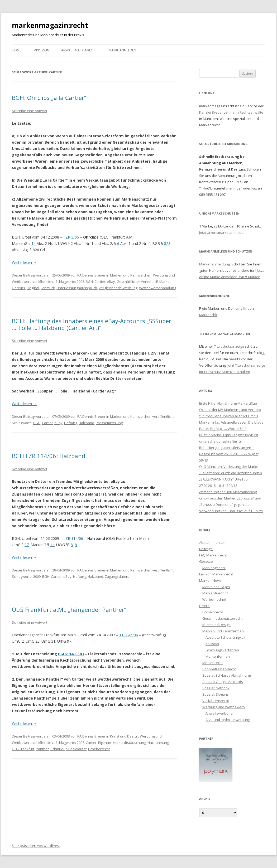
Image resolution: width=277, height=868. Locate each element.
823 (167, 243)
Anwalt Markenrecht (79, 50)
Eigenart (105, 743)
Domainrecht (213, 612)
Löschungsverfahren (222, 650)
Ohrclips (18, 288)
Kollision (212, 644)
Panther (42, 749)
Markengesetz (214, 568)
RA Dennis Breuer (91, 275)
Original (33, 288)
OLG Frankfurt (23, 749)
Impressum (41, 50)
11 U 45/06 (129, 635)
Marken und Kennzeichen (131, 275)
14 (34, 243)
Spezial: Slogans (216, 694)
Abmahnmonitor (212, 542)
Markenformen (218, 656)
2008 (80, 282)
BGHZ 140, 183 (71, 654)
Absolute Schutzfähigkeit (225, 637)
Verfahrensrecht (216, 701)
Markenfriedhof (215, 593)
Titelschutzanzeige (229, 346)
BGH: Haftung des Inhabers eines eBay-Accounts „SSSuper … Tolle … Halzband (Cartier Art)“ (92, 324)
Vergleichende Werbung (118, 288)
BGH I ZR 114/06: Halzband (49, 456)
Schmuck (48, 288)
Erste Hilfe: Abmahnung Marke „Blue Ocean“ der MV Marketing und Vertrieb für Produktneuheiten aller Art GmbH (230, 410)
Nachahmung (158, 743)
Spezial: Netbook (216, 688)
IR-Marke (163, 282)
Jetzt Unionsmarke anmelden (222, 232)
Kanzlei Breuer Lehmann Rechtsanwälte (231, 112)
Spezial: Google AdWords (223, 682)
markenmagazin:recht (50, 25)
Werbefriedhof (214, 599)
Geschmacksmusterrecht (222, 618)
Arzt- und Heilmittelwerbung (228, 720)
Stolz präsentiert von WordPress (36, 846)
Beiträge (206, 549)
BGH (89, 282)
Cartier (100, 282)
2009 (37, 576)
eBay (111, 282)
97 (27, 545)
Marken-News (210, 580)
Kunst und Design (124, 736)
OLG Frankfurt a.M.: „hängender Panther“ (69, 609)
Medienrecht (212, 663)
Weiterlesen (24, 262)
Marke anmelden (122, 50)
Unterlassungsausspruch (77, 288)
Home (16, 50)
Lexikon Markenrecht (216, 574)
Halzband (86, 423)
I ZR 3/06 (71, 237)
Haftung (71, 423)
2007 (80, 743)
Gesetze (206, 561)
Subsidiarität (76, 749)
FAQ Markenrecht (213, 555)
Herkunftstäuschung (129, 743)
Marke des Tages (216, 587)
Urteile (204, 606)
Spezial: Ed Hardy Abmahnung (226, 675)
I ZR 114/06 (73, 538)
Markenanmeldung (214, 264)
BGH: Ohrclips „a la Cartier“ (49, 98)
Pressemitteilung (109, 423)
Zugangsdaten (116, 576)
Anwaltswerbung (219, 713)
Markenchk (208, 315)
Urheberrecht (99, 749)
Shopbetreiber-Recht (219, 669)
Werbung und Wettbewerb (224, 707)
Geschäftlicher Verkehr (135, 282)
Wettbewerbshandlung (157, 288)
